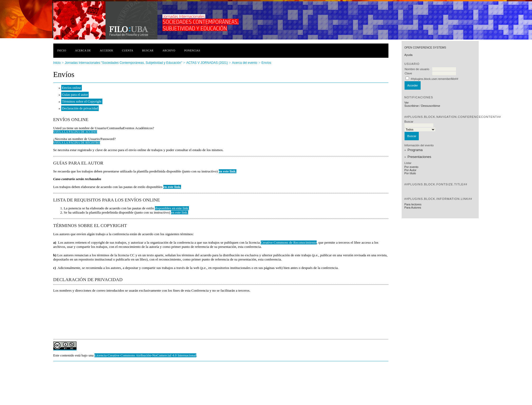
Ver (407, 103)
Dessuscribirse (431, 106)
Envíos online (72, 88)
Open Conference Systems (425, 48)
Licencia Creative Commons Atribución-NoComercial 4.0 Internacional (145, 355)
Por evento (411, 167)
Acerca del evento (245, 63)
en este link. (228, 171)
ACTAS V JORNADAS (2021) (207, 63)
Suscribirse (411, 106)
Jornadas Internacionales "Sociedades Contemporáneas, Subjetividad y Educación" (123, 63)
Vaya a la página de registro (77, 143)
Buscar (148, 50)
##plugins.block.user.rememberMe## (434, 79)
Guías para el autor (75, 95)
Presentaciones (419, 157)
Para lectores (413, 204)
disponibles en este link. (172, 208)
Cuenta (128, 50)
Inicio (62, 50)
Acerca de (83, 50)
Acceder (106, 50)
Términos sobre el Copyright (82, 101)
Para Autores (413, 208)
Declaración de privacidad (80, 108)
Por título (410, 173)
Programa (415, 150)
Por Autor (410, 170)
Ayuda (408, 55)
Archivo (169, 50)
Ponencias (192, 50)
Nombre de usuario (417, 69)
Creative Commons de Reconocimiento (289, 242)
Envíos (266, 63)
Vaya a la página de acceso (75, 132)
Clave (408, 73)
